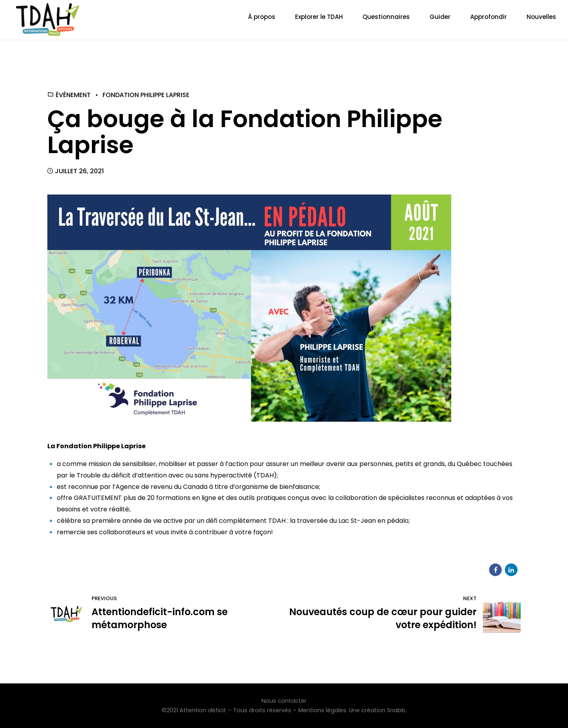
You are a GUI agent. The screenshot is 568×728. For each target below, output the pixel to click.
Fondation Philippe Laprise (146, 95)
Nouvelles (541, 17)
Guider (440, 17)
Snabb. (397, 710)
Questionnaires (386, 17)
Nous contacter (284, 701)
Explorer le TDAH (319, 17)
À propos (262, 17)
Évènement (73, 95)
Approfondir (489, 17)
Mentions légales (322, 710)
